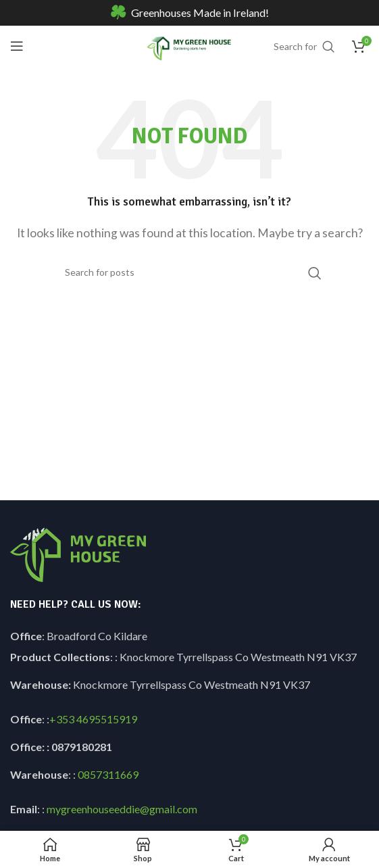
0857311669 (108, 774)
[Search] (190, 272)
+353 (62, 719)
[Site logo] (189, 44)
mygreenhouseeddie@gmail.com (122, 809)
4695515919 (106, 719)
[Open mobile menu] (17, 46)
